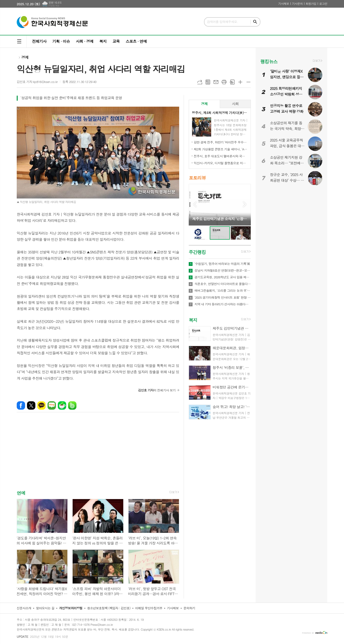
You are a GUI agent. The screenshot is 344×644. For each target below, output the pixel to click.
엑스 (31, 405)
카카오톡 (41, 405)
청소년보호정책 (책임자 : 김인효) (109, 608)
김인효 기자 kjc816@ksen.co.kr (37, 82)
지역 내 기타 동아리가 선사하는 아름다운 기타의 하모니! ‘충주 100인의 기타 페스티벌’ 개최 (223, 304)
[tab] (204, 104)
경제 (25, 57)
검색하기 (255, 22)
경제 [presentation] (204, 104)
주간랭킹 (197, 252)
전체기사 (39, 41)
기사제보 (284, 3)
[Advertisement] (98, 455)
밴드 (72, 405)
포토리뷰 (197, 178)
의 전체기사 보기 (157, 390)
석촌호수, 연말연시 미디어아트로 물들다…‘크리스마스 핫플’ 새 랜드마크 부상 (223, 284)
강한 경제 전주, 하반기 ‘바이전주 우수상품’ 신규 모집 (221, 142)
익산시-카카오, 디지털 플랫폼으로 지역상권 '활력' (221, 163)
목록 (208, 82)
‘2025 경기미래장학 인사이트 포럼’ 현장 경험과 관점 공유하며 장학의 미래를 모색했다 (223, 297)
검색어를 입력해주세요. (222, 22)
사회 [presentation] (235, 104)
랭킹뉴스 (269, 61)
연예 (21, 493)
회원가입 (311, 3)
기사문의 (297, 3)
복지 (103, 41)
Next (245, 204)
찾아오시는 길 (45, 608)
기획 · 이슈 (61, 41)
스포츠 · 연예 (136, 41)
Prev (195, 204)
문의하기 (189, 608)
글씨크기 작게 (248, 82)
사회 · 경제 (84, 41)
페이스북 (21, 405)
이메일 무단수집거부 (149, 608)
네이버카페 (62, 405)
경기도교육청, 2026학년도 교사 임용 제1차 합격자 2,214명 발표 (223, 277)
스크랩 (232, 82)
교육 (116, 41)
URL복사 (200, 82)
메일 (216, 82)
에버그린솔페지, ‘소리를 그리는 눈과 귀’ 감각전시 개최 (223, 291)
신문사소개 (24, 608)
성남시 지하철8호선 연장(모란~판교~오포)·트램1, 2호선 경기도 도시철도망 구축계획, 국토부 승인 (223, 270)
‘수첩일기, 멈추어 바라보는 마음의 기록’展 (222, 264)
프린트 (224, 82)
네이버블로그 (52, 405)
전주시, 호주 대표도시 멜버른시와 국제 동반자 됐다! (221, 156)
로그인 (323, 3)
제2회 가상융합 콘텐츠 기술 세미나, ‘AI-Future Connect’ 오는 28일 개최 (221, 149)
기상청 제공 (54, 6)
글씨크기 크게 (240, 82)
